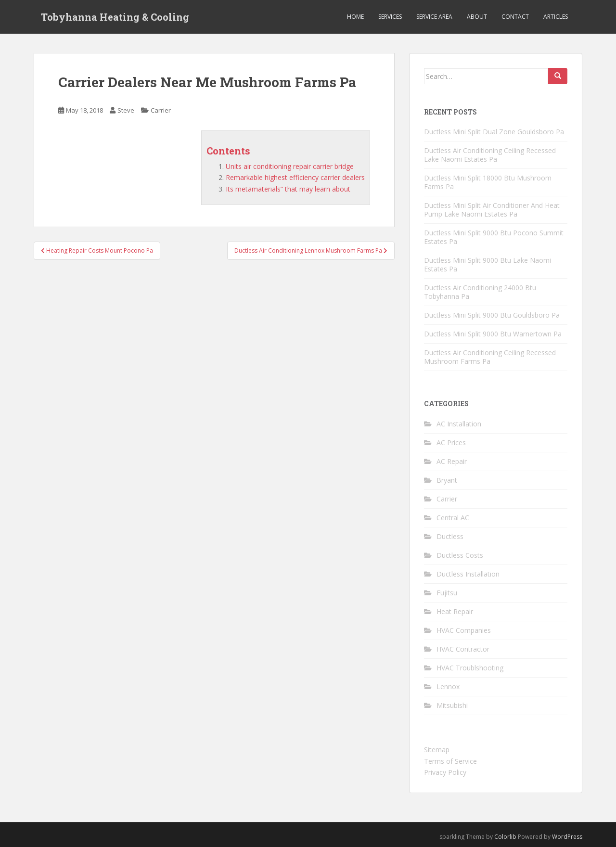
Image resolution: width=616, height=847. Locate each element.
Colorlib (505, 837)
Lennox (448, 687)
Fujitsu (447, 593)
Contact (515, 17)
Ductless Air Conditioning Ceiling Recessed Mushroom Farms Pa (490, 357)
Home (355, 17)
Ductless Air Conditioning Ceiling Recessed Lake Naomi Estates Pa (490, 155)
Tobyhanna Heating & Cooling (115, 17)
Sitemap (437, 750)
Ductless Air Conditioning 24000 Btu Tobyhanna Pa (480, 292)
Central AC (453, 518)
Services (390, 17)
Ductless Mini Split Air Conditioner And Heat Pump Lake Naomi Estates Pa (492, 210)
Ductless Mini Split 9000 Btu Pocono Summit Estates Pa (494, 237)
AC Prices (451, 443)
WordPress (567, 837)
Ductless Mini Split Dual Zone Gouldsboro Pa (494, 132)
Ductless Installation (468, 574)
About (477, 17)
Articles (556, 17)
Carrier (161, 110)
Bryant (447, 480)
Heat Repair (455, 611)
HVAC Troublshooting (470, 668)
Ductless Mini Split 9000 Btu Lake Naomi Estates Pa (488, 264)
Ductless (450, 536)
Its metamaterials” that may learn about (288, 189)
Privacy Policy (445, 772)
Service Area (434, 17)
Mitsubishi (452, 705)
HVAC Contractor (463, 649)
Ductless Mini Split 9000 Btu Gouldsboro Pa (492, 315)
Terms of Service (450, 761)
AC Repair (452, 461)
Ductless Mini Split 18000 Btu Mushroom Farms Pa (488, 182)
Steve (126, 110)
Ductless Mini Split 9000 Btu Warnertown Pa (493, 334)
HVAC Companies (464, 630)
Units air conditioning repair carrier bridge (290, 166)
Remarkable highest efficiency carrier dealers (295, 177)
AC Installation (459, 424)
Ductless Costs (460, 555)
